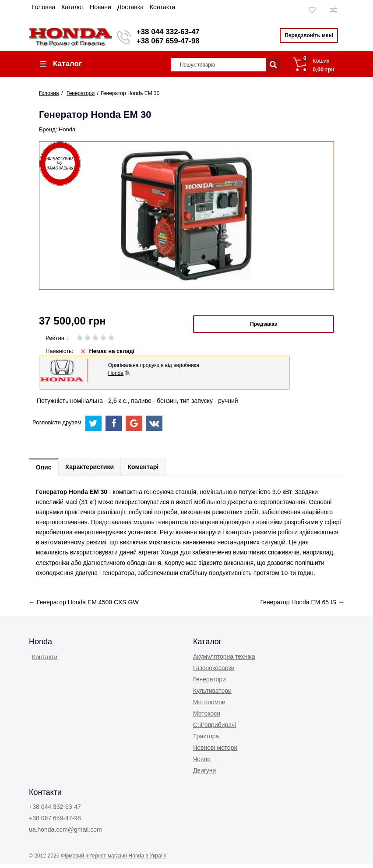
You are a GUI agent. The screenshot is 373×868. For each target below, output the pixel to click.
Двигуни (204, 774)
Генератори (209, 683)
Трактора (206, 740)
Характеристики (94, 470)
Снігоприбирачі (215, 728)
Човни (202, 762)
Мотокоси (207, 717)
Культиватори (212, 694)
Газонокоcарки (214, 671)
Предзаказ (264, 327)
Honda (67, 132)
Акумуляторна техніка (224, 660)
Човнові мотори (215, 751)
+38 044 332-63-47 (171, 32)
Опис (45, 470)
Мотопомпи (209, 706)
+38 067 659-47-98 (171, 41)
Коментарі (150, 470)
